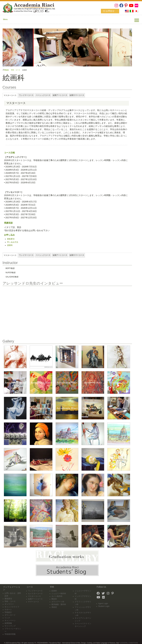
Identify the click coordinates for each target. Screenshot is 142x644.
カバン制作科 (57, 596)
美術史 (54, 607)
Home (7, 70)
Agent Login (103, 604)
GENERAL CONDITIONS (129, 643)
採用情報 (8, 623)
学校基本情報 (10, 634)
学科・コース (16, 70)
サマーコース (33, 602)
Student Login (104, 606)
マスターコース (34, 596)
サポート (8, 610)
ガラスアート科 (58, 602)
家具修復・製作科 (59, 604)
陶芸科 (54, 599)
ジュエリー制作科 (59, 594)
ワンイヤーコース (35, 591)
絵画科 (54, 591)
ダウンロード (10, 615)
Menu (5, 19)
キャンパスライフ (12, 607)
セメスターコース (35, 594)
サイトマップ (10, 626)
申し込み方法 (13, 242)
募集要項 (11, 239)
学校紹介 (8, 612)
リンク (7, 618)
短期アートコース (35, 599)
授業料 (10, 245)
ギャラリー (9, 604)
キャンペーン (10, 621)
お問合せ (110, 11)
